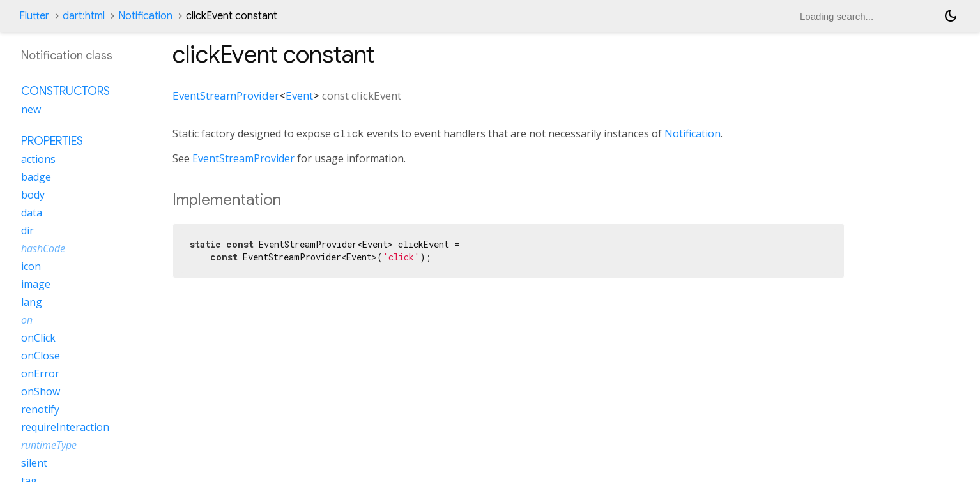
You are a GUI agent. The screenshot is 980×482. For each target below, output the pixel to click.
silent (34, 463)
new (31, 109)
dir (27, 230)
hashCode (43, 248)
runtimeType (49, 445)
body (33, 195)
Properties (52, 141)
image (36, 284)
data (32, 213)
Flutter (34, 16)
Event (299, 95)
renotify (40, 409)
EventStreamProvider (226, 95)
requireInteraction (65, 427)
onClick (38, 338)
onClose (41, 356)
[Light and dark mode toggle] (951, 16)
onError (40, 373)
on (27, 320)
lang (32, 302)
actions (38, 159)
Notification (145, 16)
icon (31, 266)
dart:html (84, 16)
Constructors (65, 91)
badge (36, 177)
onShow (41, 391)
